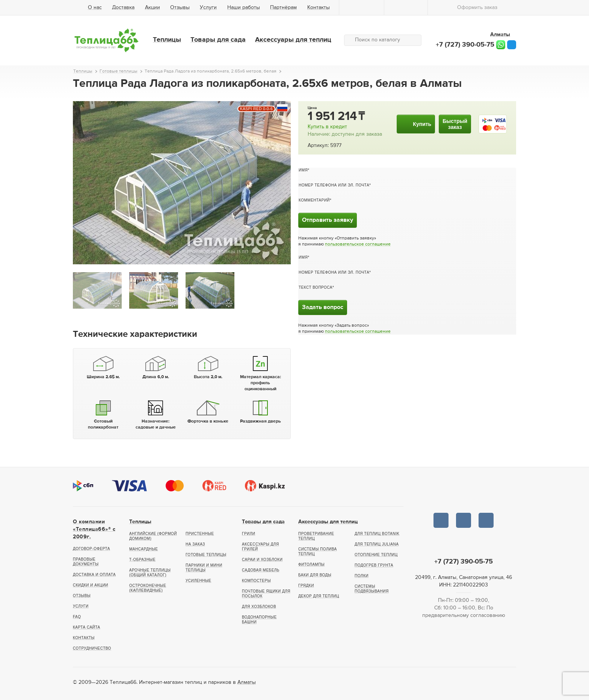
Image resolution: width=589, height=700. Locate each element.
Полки (362, 576)
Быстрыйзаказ (455, 124)
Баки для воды (315, 575)
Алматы (247, 682)
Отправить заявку (328, 220)
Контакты (319, 8)
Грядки (306, 586)
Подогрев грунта (374, 565)
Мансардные (143, 549)
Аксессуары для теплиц (293, 40)
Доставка (123, 8)
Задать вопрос (323, 308)
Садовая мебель (261, 570)
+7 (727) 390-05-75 (465, 45)
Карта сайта (87, 627)
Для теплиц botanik (377, 534)
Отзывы (180, 8)
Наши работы (244, 8)
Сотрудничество (92, 648)
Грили (249, 534)
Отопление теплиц (376, 555)
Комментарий (314, 200)
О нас (95, 8)
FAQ (77, 617)
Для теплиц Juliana (377, 544)
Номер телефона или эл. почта (334, 185)
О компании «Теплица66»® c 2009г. (94, 529)
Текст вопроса (316, 287)
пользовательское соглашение (358, 244)
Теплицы (167, 40)
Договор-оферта (91, 549)
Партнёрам (283, 8)
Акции (153, 8)
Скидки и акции (91, 585)
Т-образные (142, 560)
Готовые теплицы (206, 555)
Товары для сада (218, 40)
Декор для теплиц (319, 596)
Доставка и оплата (94, 575)
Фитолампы (311, 564)
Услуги (208, 8)
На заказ (195, 544)
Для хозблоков (259, 607)
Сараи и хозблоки (262, 560)
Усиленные (198, 581)
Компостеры (256, 581)
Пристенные (200, 534)
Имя (303, 170)
